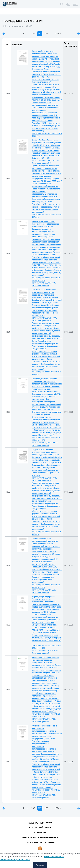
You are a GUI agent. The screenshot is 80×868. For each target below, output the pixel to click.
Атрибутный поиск (40, 828)
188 (46, 33)
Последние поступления (40, 843)
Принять (40, 865)
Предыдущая (4, 34)
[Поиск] (62, 4)
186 (33, 33)
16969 (58, 33)
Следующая (79, 34)
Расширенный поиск (40, 823)
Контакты (40, 833)
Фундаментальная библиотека (40, 838)
